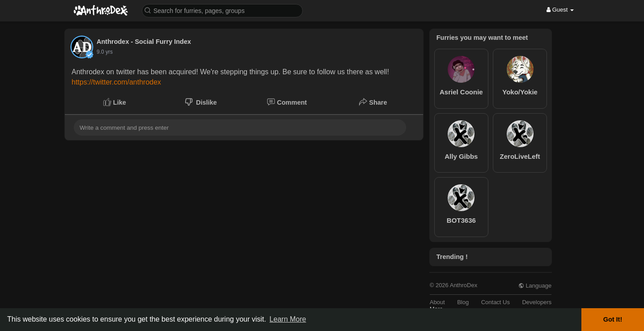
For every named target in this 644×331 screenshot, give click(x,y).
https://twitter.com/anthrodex (116, 82)
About (437, 302)
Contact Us (496, 302)
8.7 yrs (105, 52)
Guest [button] (560, 10)
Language (535, 286)
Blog (463, 302)
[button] (222, 10)
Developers (537, 302)
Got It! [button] (613, 319)
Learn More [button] (288, 319)
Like (115, 102)
